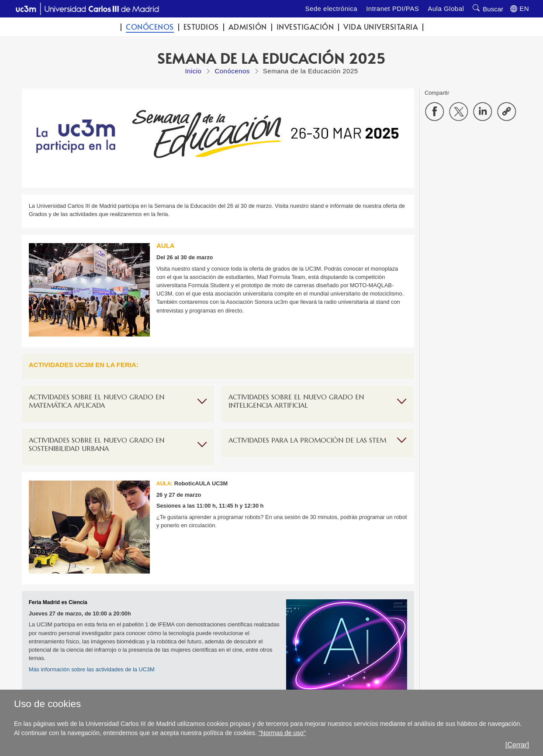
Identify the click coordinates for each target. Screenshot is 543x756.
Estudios (201, 27)
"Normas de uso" (282, 733)
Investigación (305, 27)
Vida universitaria (381, 27)
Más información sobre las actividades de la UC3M (92, 669)
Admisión (248, 27)
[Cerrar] (517, 745)
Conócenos (150, 27)
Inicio (193, 71)
